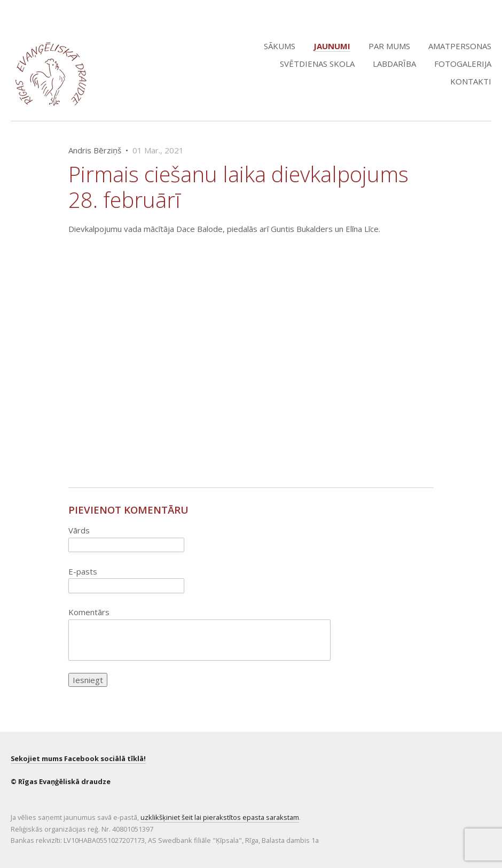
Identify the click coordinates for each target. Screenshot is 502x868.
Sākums (280, 46)
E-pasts (83, 571)
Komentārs (89, 612)
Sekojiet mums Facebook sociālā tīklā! (78, 758)
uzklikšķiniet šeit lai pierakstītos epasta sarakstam (220, 817)
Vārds (79, 530)
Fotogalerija (463, 64)
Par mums (389, 46)
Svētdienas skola (317, 64)
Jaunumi (332, 46)
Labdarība (394, 64)
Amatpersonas (460, 46)
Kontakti (471, 81)
